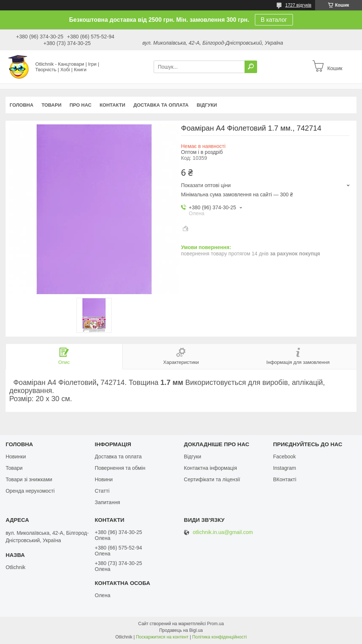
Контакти (113, 105)
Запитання (107, 502)
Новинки (16, 457)
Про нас (80, 105)
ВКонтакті (285, 479)
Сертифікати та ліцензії (212, 479)
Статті (102, 491)
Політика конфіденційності (219, 637)
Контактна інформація (211, 468)
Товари (51, 105)
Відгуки (207, 105)
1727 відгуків (298, 5)
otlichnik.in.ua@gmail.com (223, 532)
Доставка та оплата (161, 105)
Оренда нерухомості (30, 491)
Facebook (284, 457)
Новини (104, 479)
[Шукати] (251, 67)
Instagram (284, 468)
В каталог (274, 20)
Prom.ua (216, 624)
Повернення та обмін (120, 468)
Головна (21, 105)
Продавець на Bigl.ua (181, 630)
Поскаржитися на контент (162, 637)
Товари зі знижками (29, 479)
